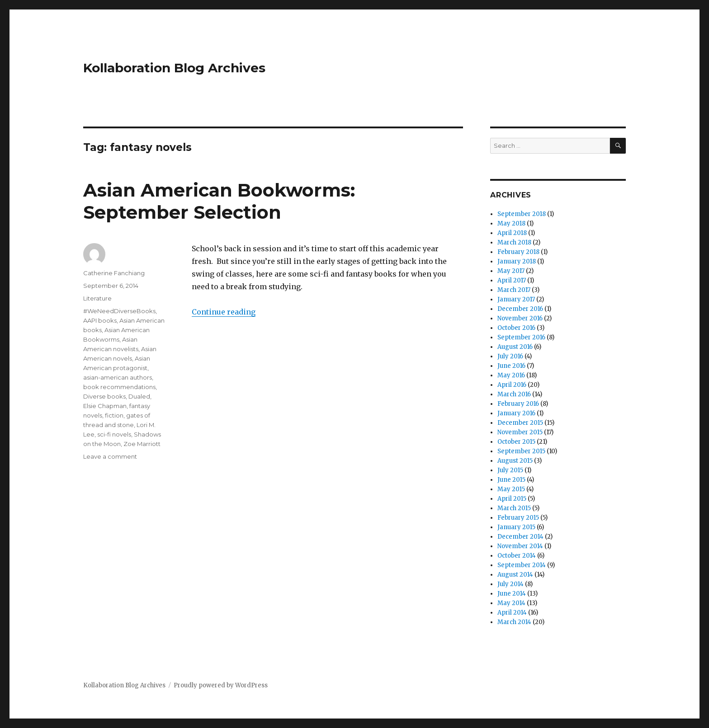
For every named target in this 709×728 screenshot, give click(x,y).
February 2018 (518, 252)
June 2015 (511, 480)
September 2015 (521, 451)
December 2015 (520, 423)
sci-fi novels (114, 434)
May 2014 (511, 603)
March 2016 (514, 394)
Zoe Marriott (142, 444)
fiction (114, 415)
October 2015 (516, 442)
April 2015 (512, 499)
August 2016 (515, 347)
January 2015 (516, 527)
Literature (97, 298)
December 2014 (520, 537)
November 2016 (520, 318)
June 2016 (511, 366)
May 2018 (511, 223)
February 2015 (518, 518)
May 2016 (511, 375)
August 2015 (515, 461)
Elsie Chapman (105, 406)
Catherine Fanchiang (114, 273)
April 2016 (512, 385)
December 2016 (520, 309)
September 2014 (522, 565)
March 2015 (514, 508)
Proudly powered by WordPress (221, 685)
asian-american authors (118, 377)
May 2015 (511, 489)
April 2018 (512, 233)
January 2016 (516, 413)
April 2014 (512, 613)
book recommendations (119, 387)
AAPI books (100, 320)
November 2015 (520, 432)
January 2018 (517, 261)
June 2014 (512, 594)
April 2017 (512, 280)
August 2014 (515, 575)
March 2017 (514, 290)
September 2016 (521, 337)
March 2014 (514, 622)
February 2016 (518, 404)
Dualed (139, 396)
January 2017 (516, 299)
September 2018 (522, 214)
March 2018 (514, 242)
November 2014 (520, 546)
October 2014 (517, 556)
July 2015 (510, 470)
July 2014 (510, 584)
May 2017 (511, 271)
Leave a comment (110, 456)
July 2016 (510, 356)
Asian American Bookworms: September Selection (219, 201)
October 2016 (516, 328)
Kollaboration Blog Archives (174, 68)
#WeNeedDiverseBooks (119, 311)
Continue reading (224, 312)
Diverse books (104, 396)
